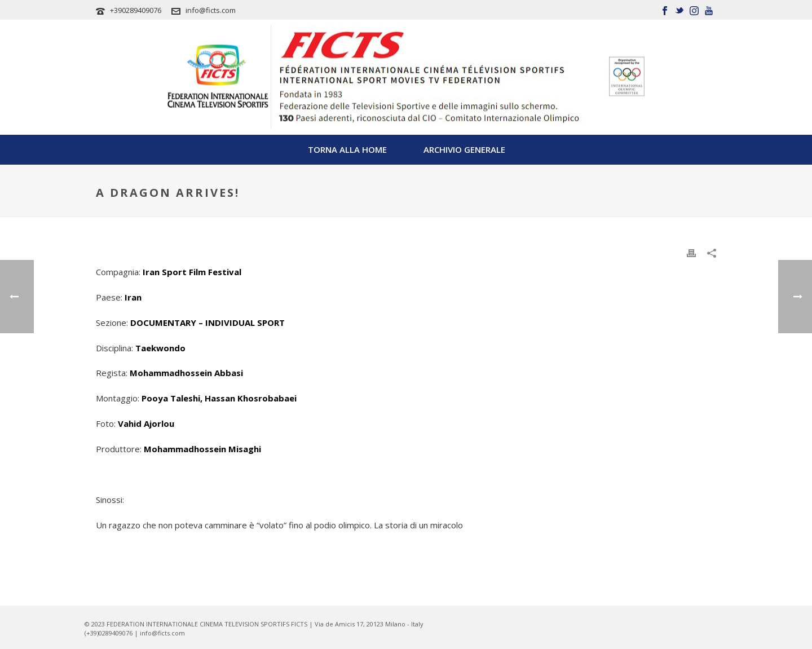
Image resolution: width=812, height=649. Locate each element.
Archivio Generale (464, 149)
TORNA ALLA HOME (347, 149)
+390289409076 (136, 10)
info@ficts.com (211, 10)
